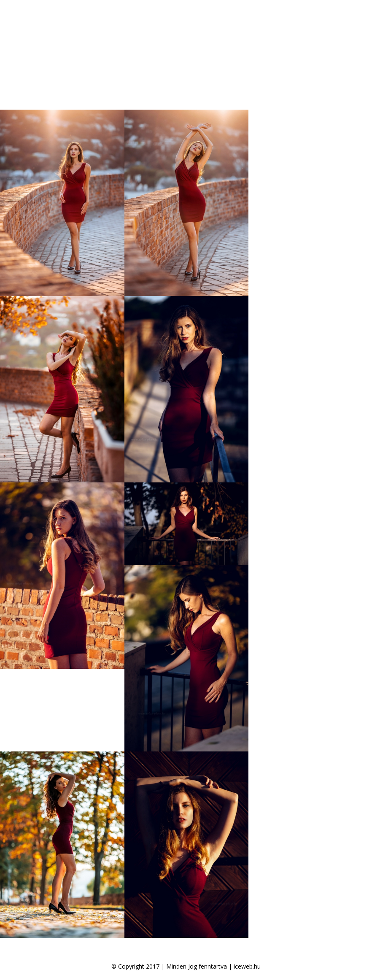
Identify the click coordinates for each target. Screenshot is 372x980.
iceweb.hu (247, 966)
